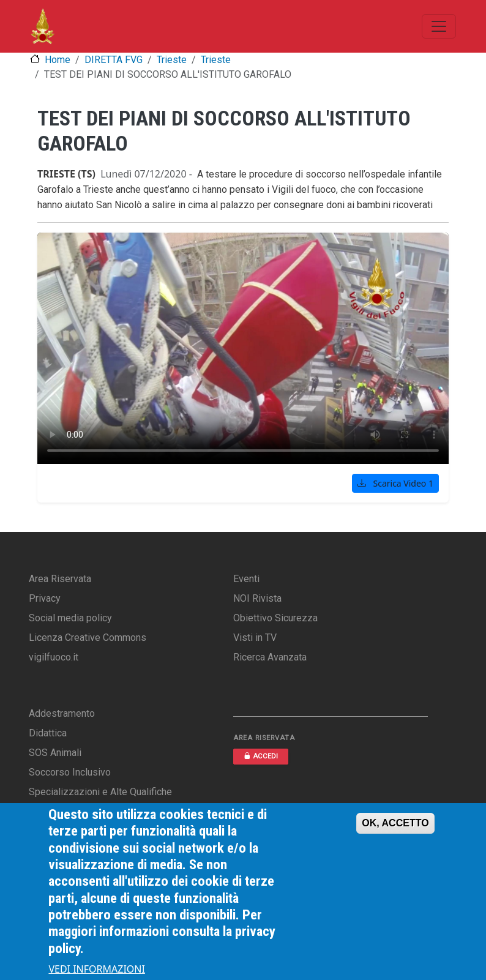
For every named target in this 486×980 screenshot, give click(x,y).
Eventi (246, 579)
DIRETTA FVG (114, 60)
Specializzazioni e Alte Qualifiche (100, 792)
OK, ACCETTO (395, 823)
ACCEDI (261, 756)
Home (58, 60)
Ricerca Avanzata (270, 657)
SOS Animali (55, 753)
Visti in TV (255, 638)
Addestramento (62, 713)
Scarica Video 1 (395, 483)
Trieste (172, 60)
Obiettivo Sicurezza (275, 618)
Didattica (48, 733)
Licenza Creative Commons (88, 638)
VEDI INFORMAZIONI (97, 969)
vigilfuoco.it (54, 657)
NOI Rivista (257, 598)
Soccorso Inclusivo (70, 772)
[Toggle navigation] (439, 26)
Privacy (45, 598)
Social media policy (70, 618)
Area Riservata (60, 579)
